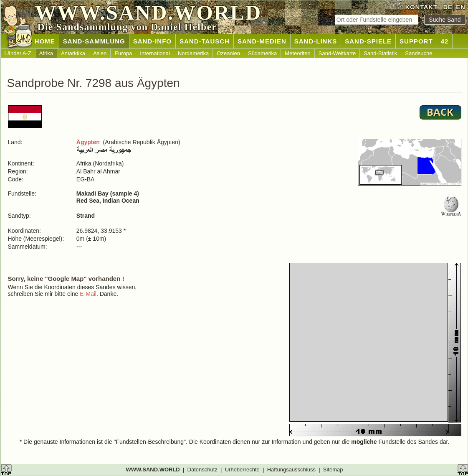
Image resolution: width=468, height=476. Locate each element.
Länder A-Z (18, 53)
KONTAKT (421, 7)
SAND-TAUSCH (205, 41)
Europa (123, 53)
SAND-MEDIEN (262, 41)
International (155, 53)
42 (445, 41)
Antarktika (73, 53)
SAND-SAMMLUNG (94, 41)
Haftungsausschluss (291, 470)
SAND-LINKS (316, 41)
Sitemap (333, 470)
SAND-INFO (152, 41)
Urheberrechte (242, 470)
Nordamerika (193, 53)
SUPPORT (416, 41)
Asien (100, 53)
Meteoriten (297, 53)
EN (460, 7)
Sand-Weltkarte (337, 53)
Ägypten (88, 142)
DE (448, 7)
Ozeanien (228, 53)
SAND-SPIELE (368, 41)
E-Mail (88, 294)
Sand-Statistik (380, 53)
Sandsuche (419, 53)
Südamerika (262, 53)
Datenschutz (202, 470)
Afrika (46, 53)
